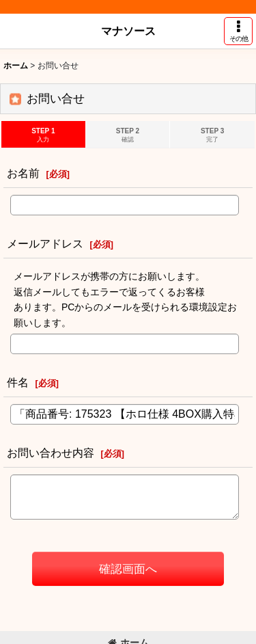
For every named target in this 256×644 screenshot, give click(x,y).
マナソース (128, 31)
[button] (238, 31)
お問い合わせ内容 (51, 453)
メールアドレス (45, 243)
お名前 (23, 173)
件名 (18, 382)
